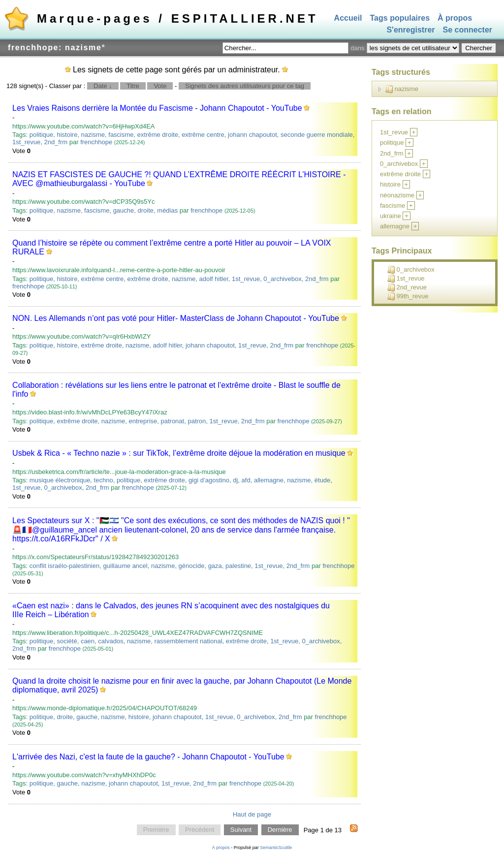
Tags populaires (400, 18)
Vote (160, 86)
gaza (215, 566)
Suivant (241, 830)
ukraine (391, 216)
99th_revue (408, 296)
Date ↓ (103, 86)
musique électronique (60, 480)
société (67, 641)
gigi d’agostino (209, 480)
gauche (124, 210)
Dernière (280, 830)
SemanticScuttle (276, 848)
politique (41, 135)
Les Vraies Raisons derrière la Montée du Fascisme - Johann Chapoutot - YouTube (157, 108)
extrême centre (203, 135)
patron (197, 421)
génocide (192, 566)
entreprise (143, 421)
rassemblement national (189, 641)
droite (146, 210)
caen (88, 641)
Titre (133, 86)
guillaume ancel (125, 566)
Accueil (348, 18)
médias (167, 210)
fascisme (121, 135)
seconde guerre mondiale (317, 135)
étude (323, 480)
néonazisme (397, 195)
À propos (455, 18)
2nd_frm (56, 142)
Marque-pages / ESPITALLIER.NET (178, 18)
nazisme (93, 135)
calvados (110, 641)
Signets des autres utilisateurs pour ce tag (245, 86)
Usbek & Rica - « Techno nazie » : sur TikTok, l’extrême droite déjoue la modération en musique (179, 453)
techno (104, 480)
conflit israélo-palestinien (64, 566)
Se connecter (468, 30)
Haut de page (252, 814)
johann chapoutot (252, 135)
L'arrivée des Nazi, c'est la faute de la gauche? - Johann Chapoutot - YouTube (148, 757)
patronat (172, 421)
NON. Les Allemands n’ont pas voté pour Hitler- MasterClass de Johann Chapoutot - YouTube (176, 318)
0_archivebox (282, 279)
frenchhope (96, 142)
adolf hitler (214, 279)
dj (235, 480)
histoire (67, 135)
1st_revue (26, 142)
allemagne (269, 480)
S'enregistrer (410, 30)
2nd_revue (407, 287)
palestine (238, 566)
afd (246, 480)
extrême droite (158, 135)
